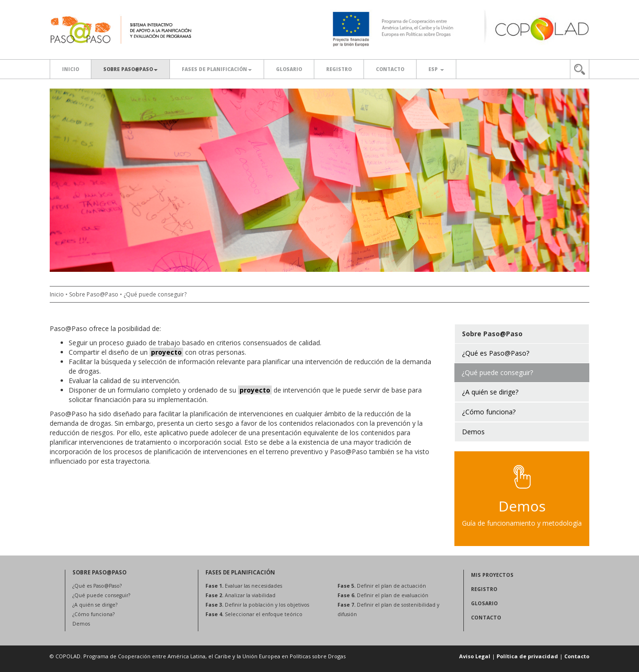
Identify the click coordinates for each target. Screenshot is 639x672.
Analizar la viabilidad (240, 595)
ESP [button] (436, 69)
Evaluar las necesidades (244, 586)
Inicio (71, 69)
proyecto (166, 352)
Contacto (390, 69)
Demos (81, 624)
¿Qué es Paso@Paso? (97, 586)
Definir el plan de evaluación (383, 595)
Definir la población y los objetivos (257, 605)
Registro (339, 69)
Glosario (289, 69)
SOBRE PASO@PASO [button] (130, 69)
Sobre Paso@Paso (94, 294)
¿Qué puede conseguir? (155, 294)
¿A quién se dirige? (95, 605)
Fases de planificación (217, 69)
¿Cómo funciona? (93, 614)
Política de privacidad (527, 656)
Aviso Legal (475, 656)
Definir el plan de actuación (382, 586)
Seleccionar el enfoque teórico (254, 614)
